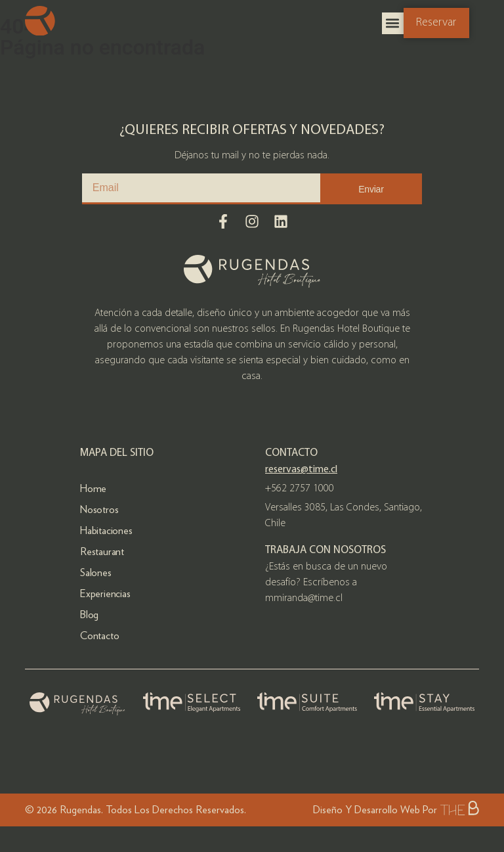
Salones (96, 572)
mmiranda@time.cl (304, 598)
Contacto (99, 636)
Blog (89, 615)
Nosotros (99, 509)
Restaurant (102, 551)
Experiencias (105, 594)
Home (93, 488)
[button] (393, 23)
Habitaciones (106, 530)
